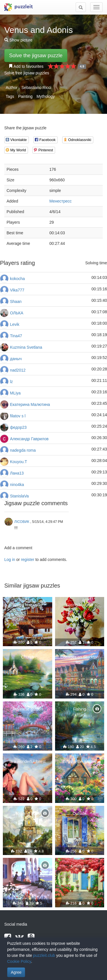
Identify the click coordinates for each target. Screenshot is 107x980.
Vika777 (17, 290)
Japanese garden (27, 709)
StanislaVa (19, 496)
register (28, 560)
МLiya (15, 393)
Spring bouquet (79, 605)
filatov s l (18, 416)
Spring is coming (28, 605)
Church (28, 657)
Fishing (79, 709)
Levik (15, 324)
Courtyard (79, 866)
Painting (25, 96)
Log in (10, 560)
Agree (16, 972)
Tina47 (16, 336)
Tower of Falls (27, 814)
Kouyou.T (19, 462)
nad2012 (18, 370)
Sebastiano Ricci (36, 88)
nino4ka (17, 485)
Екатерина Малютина (30, 404)
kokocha (17, 279)
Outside (80, 814)
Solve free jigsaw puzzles (27, 73)
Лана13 (17, 473)
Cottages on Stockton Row (80, 660)
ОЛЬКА (17, 313)
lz (11, 382)
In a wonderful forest (28, 761)
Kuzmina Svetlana (26, 347)
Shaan (16, 301)
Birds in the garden (80, 761)
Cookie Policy (19, 961)
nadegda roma (23, 450)
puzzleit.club (44, 955)
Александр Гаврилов (29, 439)
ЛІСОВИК (22, 522)
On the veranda (28, 866)
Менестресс (60, 201)
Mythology (46, 96)
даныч (16, 359)
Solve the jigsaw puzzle (36, 55)
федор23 (18, 427)
